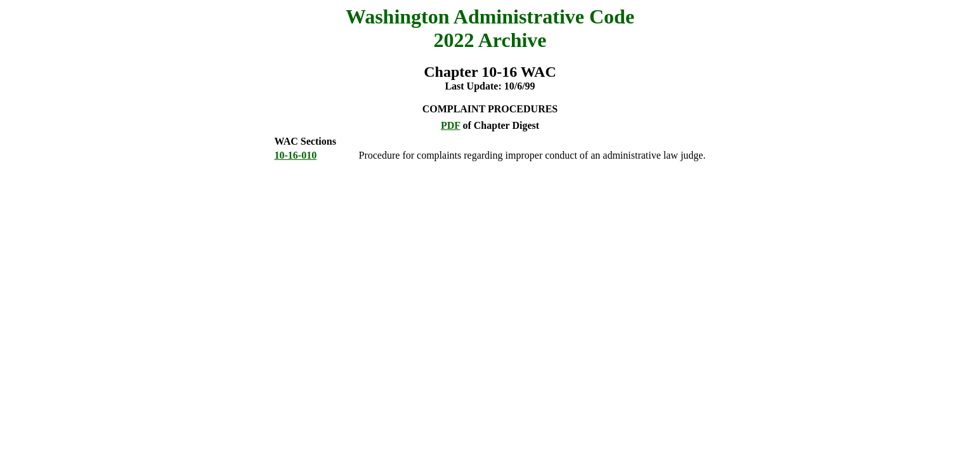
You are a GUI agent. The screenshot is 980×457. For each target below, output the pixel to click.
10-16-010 (296, 155)
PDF (451, 125)
